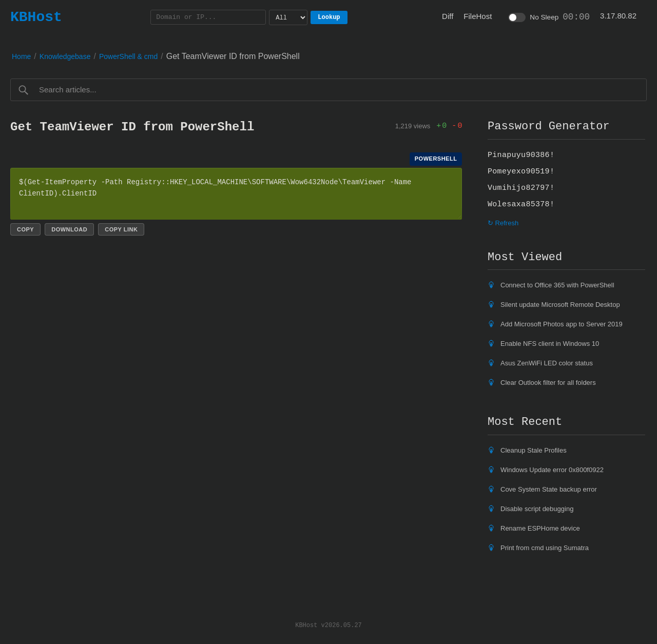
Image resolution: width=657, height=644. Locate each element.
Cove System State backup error (549, 489)
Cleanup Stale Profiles (534, 450)
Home (21, 56)
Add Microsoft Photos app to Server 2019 (562, 324)
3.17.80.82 (618, 16)
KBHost (36, 17)
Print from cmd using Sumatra (545, 548)
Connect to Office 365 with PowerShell (557, 285)
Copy (25, 229)
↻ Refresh (503, 223)
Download (69, 229)
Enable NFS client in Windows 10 (550, 344)
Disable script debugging (537, 509)
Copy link (121, 229)
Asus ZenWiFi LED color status (547, 363)
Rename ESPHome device (540, 528)
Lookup (329, 17)
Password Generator (549, 126)
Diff (448, 16)
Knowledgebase (65, 56)
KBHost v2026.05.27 (328, 625)
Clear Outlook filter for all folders (548, 383)
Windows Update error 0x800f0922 (552, 470)
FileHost (478, 16)
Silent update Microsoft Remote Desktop (560, 305)
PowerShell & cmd (128, 56)
